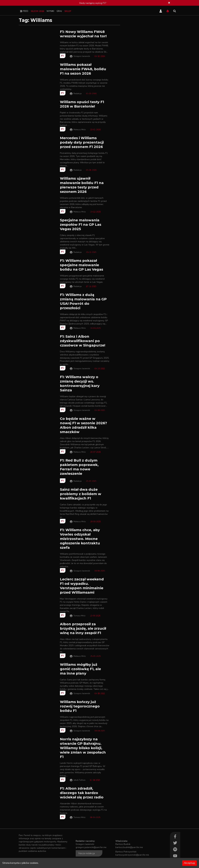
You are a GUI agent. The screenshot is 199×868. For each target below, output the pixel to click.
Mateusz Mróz (80, 130)
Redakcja (78, 94)
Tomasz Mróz (79, 616)
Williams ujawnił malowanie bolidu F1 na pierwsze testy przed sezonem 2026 (82, 185)
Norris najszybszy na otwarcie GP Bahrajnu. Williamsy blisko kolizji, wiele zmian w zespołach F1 (83, 748)
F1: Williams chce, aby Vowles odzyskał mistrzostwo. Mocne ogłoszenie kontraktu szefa (80, 539)
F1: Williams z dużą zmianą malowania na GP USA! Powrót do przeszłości (83, 301)
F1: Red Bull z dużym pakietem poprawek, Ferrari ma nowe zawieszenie (79, 467)
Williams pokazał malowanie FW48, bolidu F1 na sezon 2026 (83, 69)
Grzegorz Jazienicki (82, 56)
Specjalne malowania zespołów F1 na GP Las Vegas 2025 (81, 225)
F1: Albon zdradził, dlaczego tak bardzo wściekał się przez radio (82, 793)
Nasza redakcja (86, 853)
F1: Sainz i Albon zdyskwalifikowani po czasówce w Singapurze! (83, 341)
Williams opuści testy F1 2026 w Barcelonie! (82, 104)
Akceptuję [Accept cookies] (189, 863)
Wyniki (50, 11)
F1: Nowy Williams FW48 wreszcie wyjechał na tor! (83, 34)
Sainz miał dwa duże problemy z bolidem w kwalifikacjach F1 (81, 494)
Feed (24, 11)
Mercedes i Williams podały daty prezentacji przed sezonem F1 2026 (82, 142)
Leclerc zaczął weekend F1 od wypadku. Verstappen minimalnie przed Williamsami (82, 586)
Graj (59, 11)
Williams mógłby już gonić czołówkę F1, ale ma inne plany (80, 669)
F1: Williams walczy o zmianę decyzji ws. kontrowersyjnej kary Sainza (80, 384)
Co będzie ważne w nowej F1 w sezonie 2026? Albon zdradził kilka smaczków (83, 425)
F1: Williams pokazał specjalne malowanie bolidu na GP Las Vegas (82, 265)
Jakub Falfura (79, 780)
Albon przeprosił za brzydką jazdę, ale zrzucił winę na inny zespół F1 (83, 628)
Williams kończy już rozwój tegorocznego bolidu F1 (80, 706)
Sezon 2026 (37, 11)
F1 (62, 56)
